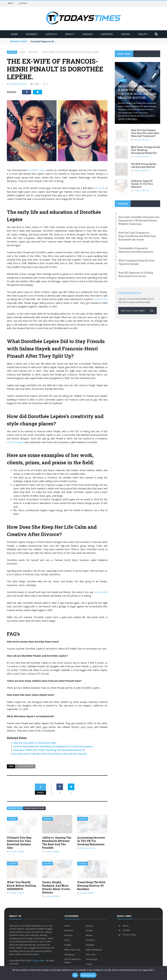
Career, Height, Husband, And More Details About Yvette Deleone (56, 887)
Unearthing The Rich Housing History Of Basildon (91, 886)
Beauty (70, 34)
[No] (163, 973)
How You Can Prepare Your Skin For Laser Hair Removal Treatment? (145, 133)
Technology (91, 959)
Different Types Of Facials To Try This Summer (142, 184)
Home (14, 34)
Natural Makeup (94, 950)
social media (101, 592)
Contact (23, 3)
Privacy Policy (129, 935)
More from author (34, 808)
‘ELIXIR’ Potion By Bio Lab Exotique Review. (144, 165)
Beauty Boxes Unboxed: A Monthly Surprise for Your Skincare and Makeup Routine (137, 92)
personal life (100, 299)
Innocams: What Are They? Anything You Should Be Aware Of (49, 750)
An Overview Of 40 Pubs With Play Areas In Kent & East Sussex (50, 754)
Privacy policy (88, 975)
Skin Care (91, 954)
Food (67, 940)
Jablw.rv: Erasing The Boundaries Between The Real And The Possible (57, 843)
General (90, 940)
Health (143, 34)
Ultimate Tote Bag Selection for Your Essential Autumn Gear (19, 843)
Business (32, 34)
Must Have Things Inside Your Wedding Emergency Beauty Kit (146, 150)
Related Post (15, 808)
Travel (89, 964)
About (11, 3)
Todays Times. (38, 960)
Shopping (107, 34)
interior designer (15, 442)
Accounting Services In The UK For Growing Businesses (91, 841)
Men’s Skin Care (72, 950)
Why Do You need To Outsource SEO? (35, 743)
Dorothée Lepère (37, 170)
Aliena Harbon (18, 84)
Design (125, 34)
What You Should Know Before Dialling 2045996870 (21, 886)
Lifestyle (51, 34)
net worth (99, 188)
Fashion (87, 34)
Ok (75, 975)
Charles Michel (88, 848)
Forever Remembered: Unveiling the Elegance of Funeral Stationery (53, 746)
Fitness (89, 935)
